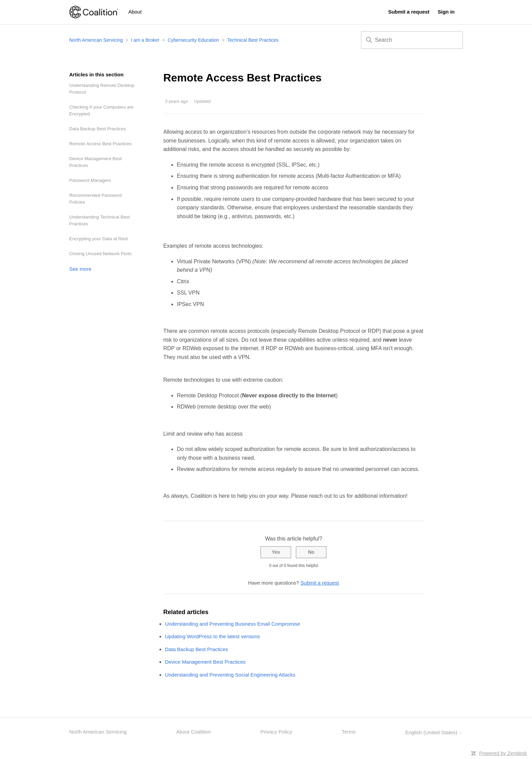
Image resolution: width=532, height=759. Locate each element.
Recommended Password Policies (96, 199)
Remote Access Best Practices (100, 144)
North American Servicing (97, 40)
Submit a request (409, 12)
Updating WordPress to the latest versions (212, 636)
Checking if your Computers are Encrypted (101, 110)
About (135, 12)
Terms (349, 732)
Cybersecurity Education (193, 40)
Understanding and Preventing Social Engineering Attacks (230, 675)
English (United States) (434, 732)
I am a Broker (145, 40)
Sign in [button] (446, 12)
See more (80, 269)
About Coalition (194, 732)
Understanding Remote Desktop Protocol (102, 89)
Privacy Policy (276, 732)
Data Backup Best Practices (98, 129)
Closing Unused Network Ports (100, 254)
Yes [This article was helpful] (276, 552)
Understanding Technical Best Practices (99, 220)
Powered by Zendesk (503, 753)
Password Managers (90, 180)
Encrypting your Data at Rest (99, 239)
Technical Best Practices (253, 40)
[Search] (412, 40)
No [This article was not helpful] (311, 552)
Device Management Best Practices (96, 162)
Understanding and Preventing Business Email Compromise (233, 624)
